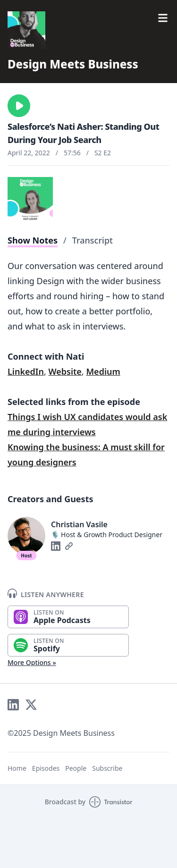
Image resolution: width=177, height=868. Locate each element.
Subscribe (107, 768)
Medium (103, 371)
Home (17, 768)
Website (65, 371)
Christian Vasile (79, 524)
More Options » (32, 662)
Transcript (93, 240)
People (76, 768)
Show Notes (33, 240)
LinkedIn (26, 371)
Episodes (46, 768)
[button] (19, 106)
